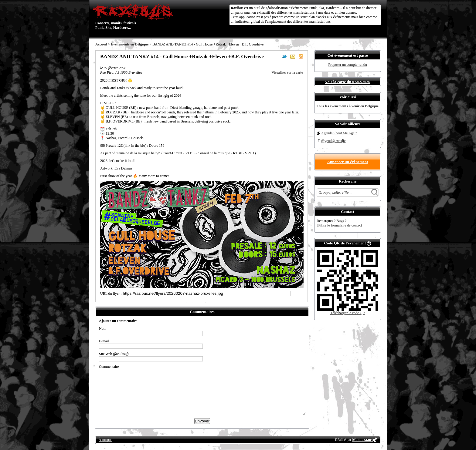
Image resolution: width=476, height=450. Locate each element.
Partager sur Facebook (276, 56)
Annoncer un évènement (348, 162)
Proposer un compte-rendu (347, 65)
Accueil (101, 44)
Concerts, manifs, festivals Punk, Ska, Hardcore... (135, 16)
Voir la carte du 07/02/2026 (348, 82)
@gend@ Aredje (333, 141)
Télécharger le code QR (348, 313)
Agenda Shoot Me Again (339, 133)
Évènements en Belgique (130, 44)
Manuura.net (362, 440)
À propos (105, 440)
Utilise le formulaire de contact (339, 225)
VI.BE (190, 153)
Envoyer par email (293, 56)
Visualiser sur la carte (287, 72)
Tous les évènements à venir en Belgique (348, 106)
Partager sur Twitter (284, 56)
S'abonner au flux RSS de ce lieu (301, 56)
